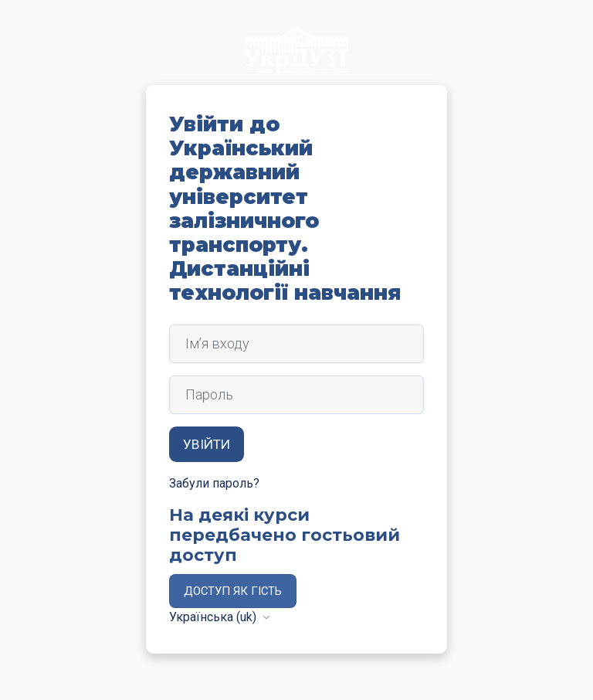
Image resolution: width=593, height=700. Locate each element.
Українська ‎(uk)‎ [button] (214, 617)
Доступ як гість (233, 591)
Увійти (207, 444)
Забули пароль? (214, 483)
